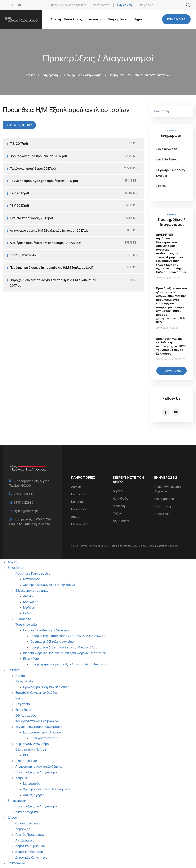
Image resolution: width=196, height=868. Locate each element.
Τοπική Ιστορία (26, 624)
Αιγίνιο (118, 491)
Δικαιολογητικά (27, 812)
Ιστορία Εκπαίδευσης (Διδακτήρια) (48, 630)
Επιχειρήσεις (80, 509)
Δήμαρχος (23, 829)
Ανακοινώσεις (168, 149)
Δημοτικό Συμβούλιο (30, 846)
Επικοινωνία (176, 19)
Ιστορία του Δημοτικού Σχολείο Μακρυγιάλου (64, 647)
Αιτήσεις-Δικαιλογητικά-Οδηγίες (39, 766)
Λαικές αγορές (34, 795)
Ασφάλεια (23, 704)
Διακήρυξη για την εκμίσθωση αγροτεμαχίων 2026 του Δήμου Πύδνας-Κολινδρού (171, 346)
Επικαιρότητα (101, 5)
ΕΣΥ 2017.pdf (19, 193)
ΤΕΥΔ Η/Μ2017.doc (24, 255)
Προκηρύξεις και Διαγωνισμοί (36, 772)
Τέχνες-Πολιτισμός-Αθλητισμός (39, 727)
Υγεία (19, 698)
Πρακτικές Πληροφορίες (33, 573)
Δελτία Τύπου (168, 159)
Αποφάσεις (146, 5)
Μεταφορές (31, 579)
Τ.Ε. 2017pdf (19, 144)
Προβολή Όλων (171, 371)
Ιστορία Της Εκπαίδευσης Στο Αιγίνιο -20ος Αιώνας (68, 636)
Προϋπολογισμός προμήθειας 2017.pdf (38, 156)
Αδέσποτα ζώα (26, 761)
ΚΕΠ (26, 755)
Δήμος (76, 517)
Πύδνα (118, 513)
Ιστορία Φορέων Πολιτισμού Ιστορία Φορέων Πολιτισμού (65, 653)
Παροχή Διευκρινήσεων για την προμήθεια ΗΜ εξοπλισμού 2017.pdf (53, 283)
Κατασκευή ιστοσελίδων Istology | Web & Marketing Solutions (144, 546)
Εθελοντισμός (26, 715)
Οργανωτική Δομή (28, 823)
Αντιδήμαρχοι (25, 840)
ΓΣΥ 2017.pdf (19, 206)
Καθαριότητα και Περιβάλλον (37, 721)
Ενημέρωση (125, 5)
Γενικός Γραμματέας (30, 835)
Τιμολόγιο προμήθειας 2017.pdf (33, 168)
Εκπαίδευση (24, 710)
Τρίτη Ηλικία (24, 681)
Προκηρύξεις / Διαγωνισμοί (83, 75)
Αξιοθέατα (121, 521)
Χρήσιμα (21, 778)
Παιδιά (20, 676)
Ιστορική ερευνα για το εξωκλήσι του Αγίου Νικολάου (69, 664)
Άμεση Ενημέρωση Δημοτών (68, 5)
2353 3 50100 (23, 494)
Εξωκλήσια (31, 659)
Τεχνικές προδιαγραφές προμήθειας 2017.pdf (44, 181)
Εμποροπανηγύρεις (45, 738)
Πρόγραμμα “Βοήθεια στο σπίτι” (46, 687)
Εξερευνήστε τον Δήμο (32, 591)
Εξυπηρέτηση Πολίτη (31, 749)
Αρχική (30, 75)
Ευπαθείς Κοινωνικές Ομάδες (36, 693)
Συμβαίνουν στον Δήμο (32, 744)
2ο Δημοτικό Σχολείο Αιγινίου (52, 642)
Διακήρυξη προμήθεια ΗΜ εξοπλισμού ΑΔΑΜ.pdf (46, 243)
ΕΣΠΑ (162, 186)
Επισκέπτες (79, 494)
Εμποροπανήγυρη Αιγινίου (42, 732)
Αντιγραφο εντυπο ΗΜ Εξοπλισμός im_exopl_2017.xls (49, 230)
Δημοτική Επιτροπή (29, 852)
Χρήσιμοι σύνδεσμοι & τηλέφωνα (46, 789)
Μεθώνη (119, 506)
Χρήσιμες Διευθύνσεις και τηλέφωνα (49, 585)
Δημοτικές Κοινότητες (31, 857)
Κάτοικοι (77, 502)
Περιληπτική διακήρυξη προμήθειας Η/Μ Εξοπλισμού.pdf (51, 268)
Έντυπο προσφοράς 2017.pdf (31, 218)
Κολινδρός (120, 498)
